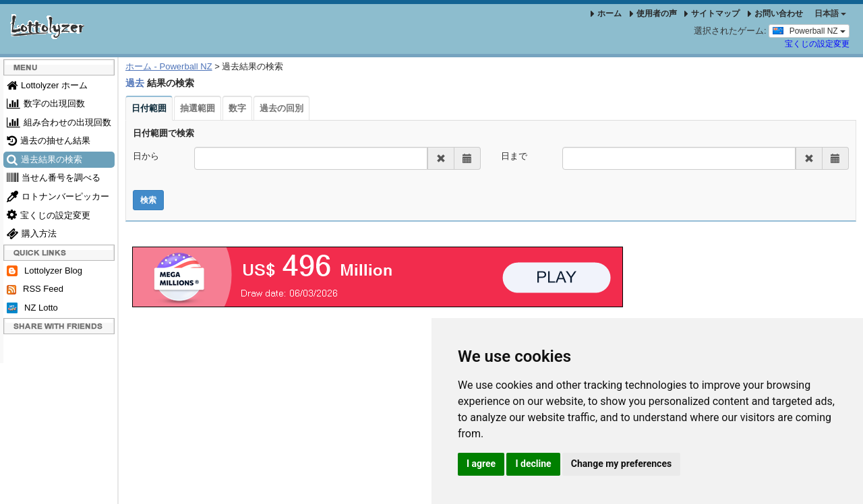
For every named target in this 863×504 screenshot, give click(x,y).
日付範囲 (149, 108)
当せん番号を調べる (54, 178)
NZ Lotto (32, 308)
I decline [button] (533, 464)
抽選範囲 (198, 108)
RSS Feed (35, 289)
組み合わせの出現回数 (59, 122)
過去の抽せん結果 (49, 140)
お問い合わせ (775, 13)
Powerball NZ (809, 30)
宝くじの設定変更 (817, 44)
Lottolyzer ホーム (47, 85)
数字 (237, 108)
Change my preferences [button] (621, 464)
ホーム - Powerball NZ (169, 66)
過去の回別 (281, 108)
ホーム (606, 13)
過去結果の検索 (44, 159)
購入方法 (32, 233)
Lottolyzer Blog (44, 271)
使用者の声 (653, 13)
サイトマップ (712, 13)
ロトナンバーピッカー (58, 196)
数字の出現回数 (46, 103)
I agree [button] (481, 464)
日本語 (830, 13)
